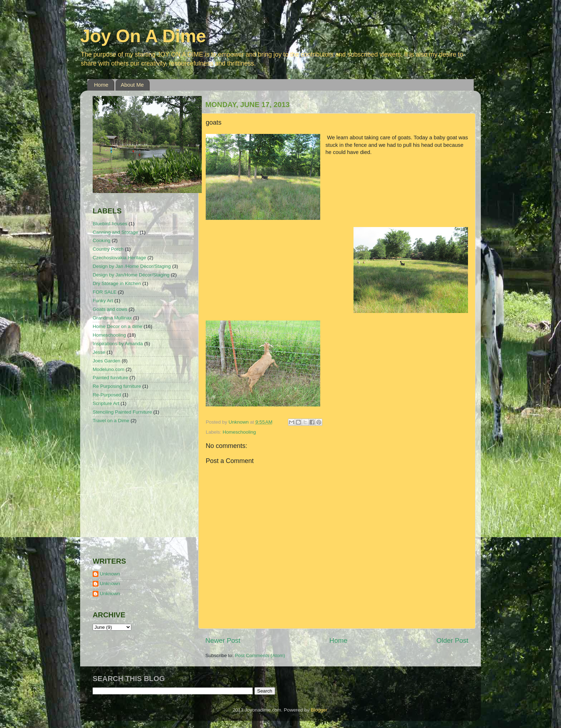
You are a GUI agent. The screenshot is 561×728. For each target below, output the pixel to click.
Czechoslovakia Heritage (119, 258)
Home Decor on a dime (118, 326)
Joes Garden (106, 361)
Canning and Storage (116, 232)
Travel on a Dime (111, 421)
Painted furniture (110, 378)
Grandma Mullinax (112, 318)
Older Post (452, 640)
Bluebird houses (110, 224)
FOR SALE (105, 292)
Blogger (319, 710)
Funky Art (103, 301)
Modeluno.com (109, 369)
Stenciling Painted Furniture (122, 412)
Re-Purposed (107, 395)
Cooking (102, 240)
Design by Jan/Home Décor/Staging (131, 275)
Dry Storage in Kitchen (117, 283)
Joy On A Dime (143, 36)
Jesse (99, 352)
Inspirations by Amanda (118, 344)
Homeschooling (239, 432)
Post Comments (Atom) (260, 655)
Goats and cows (110, 309)
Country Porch (108, 249)
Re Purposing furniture (117, 386)
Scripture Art (106, 403)
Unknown (110, 574)
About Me (132, 85)
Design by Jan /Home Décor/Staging (132, 266)
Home (101, 85)
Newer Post (223, 640)
